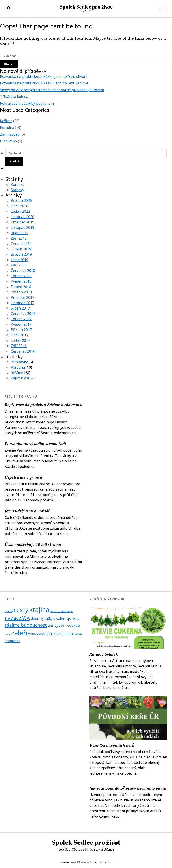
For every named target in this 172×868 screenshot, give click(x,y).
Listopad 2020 (23, 217)
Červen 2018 (21, 276)
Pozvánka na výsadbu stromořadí (35, 444)
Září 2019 (19, 238)
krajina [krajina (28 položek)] (39, 609)
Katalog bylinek (104, 654)
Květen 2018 (21, 281)
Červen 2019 (21, 244)
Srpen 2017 (20, 308)
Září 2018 (19, 265)
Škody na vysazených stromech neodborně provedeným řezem (52, 90)
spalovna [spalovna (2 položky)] (73, 619)
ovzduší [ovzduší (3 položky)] (59, 618)
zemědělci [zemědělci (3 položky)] (36, 634)
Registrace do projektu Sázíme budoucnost (44, 405)
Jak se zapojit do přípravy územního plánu (128, 788)
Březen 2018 (21, 292)
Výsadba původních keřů (112, 745)
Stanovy (17, 190)
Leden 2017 (20, 340)
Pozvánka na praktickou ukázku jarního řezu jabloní (44, 83)
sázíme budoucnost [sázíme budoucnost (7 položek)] (26, 625)
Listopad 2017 (23, 303)
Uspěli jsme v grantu (23, 477)
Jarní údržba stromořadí (27, 511)
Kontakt (17, 184)
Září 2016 (19, 346)
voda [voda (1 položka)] (51, 626)
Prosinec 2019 (23, 222)
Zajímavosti (10, 134)
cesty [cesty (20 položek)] (21, 610)
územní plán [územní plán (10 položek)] (60, 633)
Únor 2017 (19, 335)
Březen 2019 (21, 254)
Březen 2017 (21, 330)
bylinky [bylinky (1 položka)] (9, 611)
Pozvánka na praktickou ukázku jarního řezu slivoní (44, 76)
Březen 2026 (21, 201)
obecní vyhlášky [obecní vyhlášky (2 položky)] (41, 619)
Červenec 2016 (23, 351)
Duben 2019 (21, 249)
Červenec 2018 (23, 271)
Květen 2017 (21, 324)
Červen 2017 (21, 319)
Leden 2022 (20, 211)
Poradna (7, 128)
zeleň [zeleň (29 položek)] (19, 633)
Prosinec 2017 (23, 297)
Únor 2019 (19, 260)
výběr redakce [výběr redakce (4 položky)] (67, 625)
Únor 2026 (19, 206)
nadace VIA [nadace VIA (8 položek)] (17, 618)
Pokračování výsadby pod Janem (27, 103)
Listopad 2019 (23, 227)
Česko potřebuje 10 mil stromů (33, 544)
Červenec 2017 (23, 314)
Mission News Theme (73, 862)
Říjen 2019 (20, 233)
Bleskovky (9, 141)
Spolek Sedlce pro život (86, 7)
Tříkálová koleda (14, 97)
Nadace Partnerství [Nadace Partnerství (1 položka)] (62, 611)
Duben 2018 (21, 287)
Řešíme (6, 121)
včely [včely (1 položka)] (8, 634)
